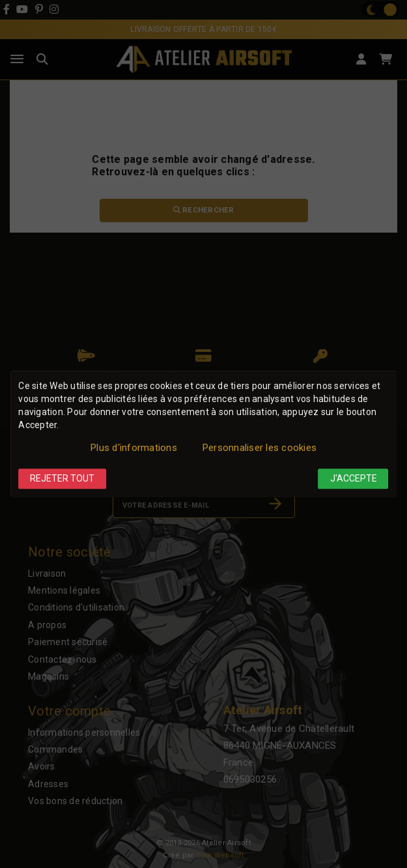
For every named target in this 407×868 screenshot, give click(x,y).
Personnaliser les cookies (260, 448)
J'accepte (354, 478)
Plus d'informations (134, 448)
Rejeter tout (62, 478)
